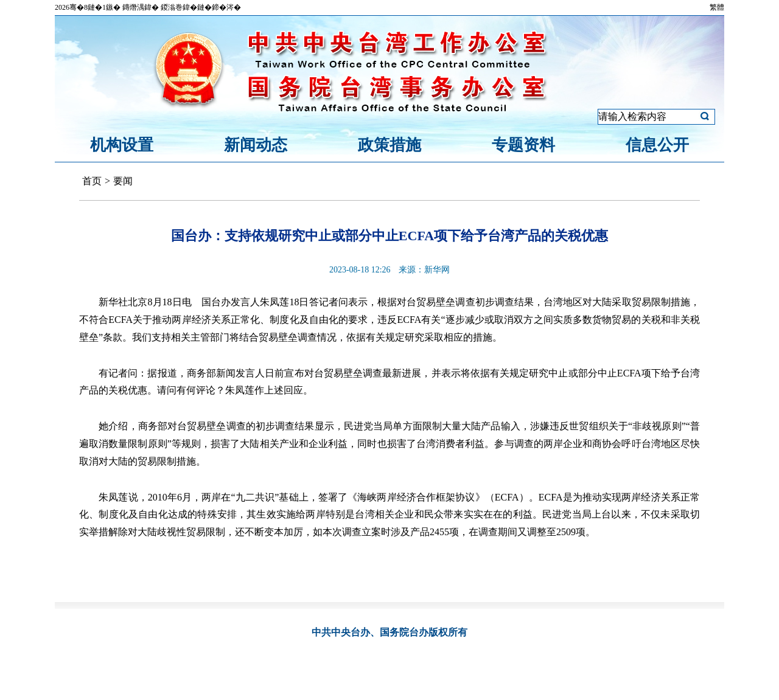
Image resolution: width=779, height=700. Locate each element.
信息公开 (657, 145)
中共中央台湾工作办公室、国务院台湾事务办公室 (389, 57)
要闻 (123, 181)
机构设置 (122, 145)
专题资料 (523, 145)
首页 (92, 181)
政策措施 (389, 145)
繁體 (717, 7)
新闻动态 (256, 145)
